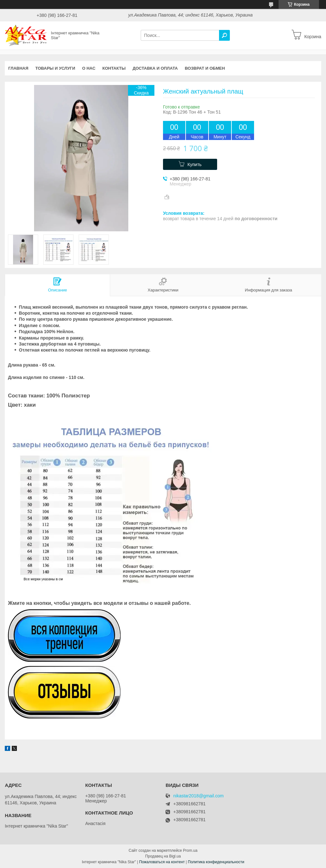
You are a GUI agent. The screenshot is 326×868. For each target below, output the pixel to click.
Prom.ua (190, 850)
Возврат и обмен (205, 68)
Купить (195, 164)
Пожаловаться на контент (162, 862)
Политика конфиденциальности (216, 862)
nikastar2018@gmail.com (198, 796)
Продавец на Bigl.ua (163, 856)
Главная (18, 68)
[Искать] (224, 35)
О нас (89, 68)
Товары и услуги (55, 68)
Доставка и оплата (155, 68)
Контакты (114, 68)
